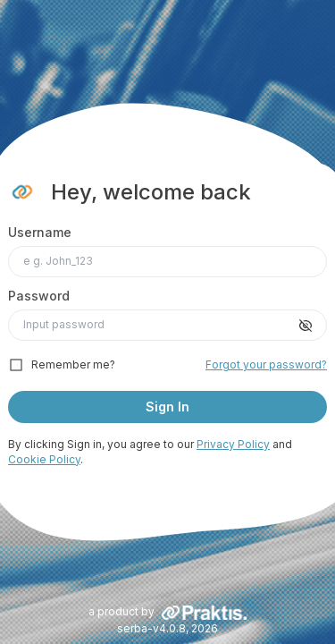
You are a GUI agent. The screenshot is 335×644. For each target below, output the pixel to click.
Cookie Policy (44, 459)
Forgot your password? (266, 364)
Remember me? (73, 364)
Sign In (167, 407)
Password (39, 296)
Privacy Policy (233, 444)
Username (40, 232)
